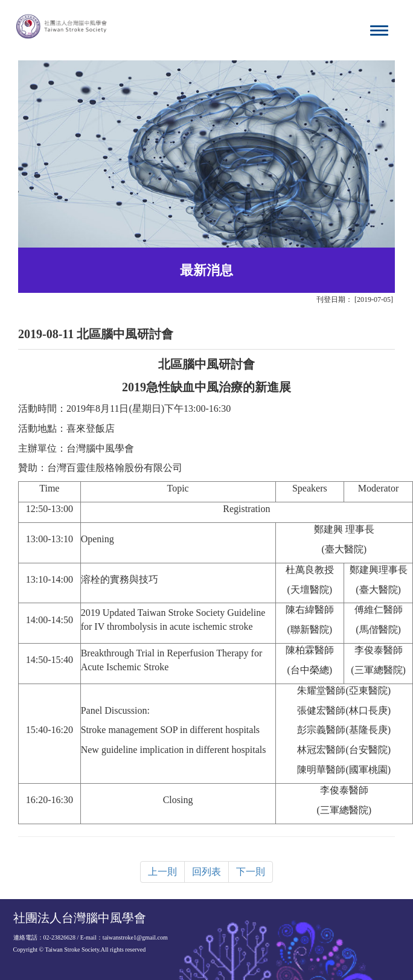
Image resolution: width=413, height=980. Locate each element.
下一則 (251, 872)
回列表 (206, 872)
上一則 (162, 872)
